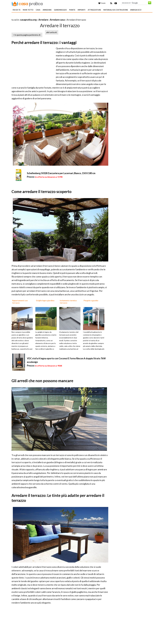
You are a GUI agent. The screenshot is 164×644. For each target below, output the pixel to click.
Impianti (81, 10)
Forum (102, 3)
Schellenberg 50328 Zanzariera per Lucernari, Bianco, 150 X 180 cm (61, 173)
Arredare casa (57, 20)
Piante (72, 10)
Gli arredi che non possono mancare (42, 381)
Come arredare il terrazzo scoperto (42, 191)
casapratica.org (28, 20)
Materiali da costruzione (116, 10)
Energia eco (136, 10)
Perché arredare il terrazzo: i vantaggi (44, 42)
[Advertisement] (42, 17)
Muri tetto (28, 10)
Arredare (47, 10)
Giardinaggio (60, 10)
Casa (38, 10)
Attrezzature (94, 10)
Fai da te (17, 10)
